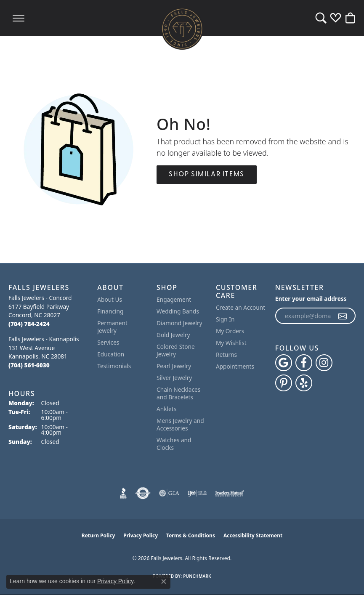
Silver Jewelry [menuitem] (174, 378)
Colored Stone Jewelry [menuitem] (176, 350)
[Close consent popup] (164, 582)
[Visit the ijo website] (197, 493)
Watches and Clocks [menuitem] (174, 444)
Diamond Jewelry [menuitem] (179, 323)
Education (111, 354)
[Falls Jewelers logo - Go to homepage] (182, 29)
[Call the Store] (29, 324)
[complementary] (345, 576)
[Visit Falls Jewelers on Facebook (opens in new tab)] (304, 363)
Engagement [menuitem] (174, 299)
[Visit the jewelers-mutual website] (230, 493)
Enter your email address (311, 299)
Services (108, 342)
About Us (110, 299)
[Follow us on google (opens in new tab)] (284, 363)
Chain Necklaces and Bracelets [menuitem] (178, 393)
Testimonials (114, 366)
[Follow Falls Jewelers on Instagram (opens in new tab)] (324, 363)
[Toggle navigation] (19, 18)
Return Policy (98, 535)
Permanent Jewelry (112, 327)
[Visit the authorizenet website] (143, 493)
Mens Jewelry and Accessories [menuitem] (180, 424)
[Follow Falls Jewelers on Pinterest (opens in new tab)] (284, 383)
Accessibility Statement (253, 535)
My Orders (230, 331)
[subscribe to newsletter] (343, 316)
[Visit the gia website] (169, 493)
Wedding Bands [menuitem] (178, 311)
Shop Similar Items (207, 175)
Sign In (225, 319)
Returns (226, 355)
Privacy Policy (141, 535)
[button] (321, 18)
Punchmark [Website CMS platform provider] (197, 576)
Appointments (235, 366)
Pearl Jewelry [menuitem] (174, 366)
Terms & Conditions (191, 535)
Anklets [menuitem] (166, 409)
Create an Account (240, 307)
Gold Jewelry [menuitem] (173, 335)
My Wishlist (231, 343)
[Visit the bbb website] (124, 493)
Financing (110, 311)
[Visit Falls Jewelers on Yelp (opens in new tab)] (304, 383)
